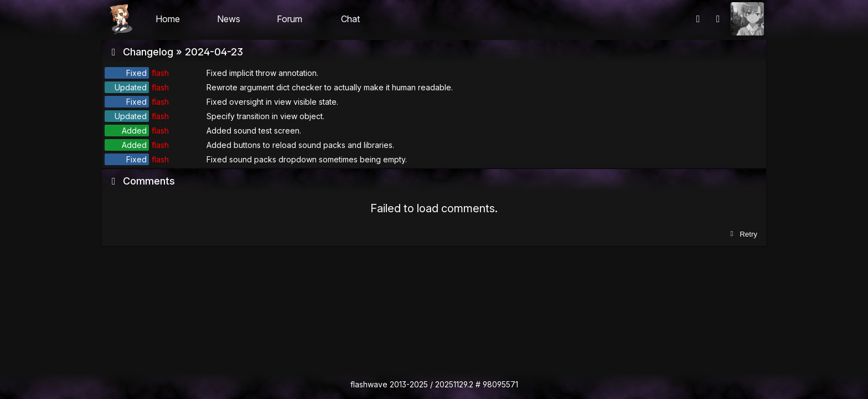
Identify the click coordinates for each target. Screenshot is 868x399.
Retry (743, 234)
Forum (290, 19)
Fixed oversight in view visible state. (272, 102)
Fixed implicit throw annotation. (262, 73)
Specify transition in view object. (265, 116)
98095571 (500, 384)
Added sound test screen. (254, 131)
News (229, 19)
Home (168, 19)
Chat (350, 19)
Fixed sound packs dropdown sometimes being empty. (307, 159)
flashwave (369, 384)
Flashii (121, 19)
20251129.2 (454, 384)
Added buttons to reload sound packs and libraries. (300, 145)
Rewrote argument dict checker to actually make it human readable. (330, 87)
